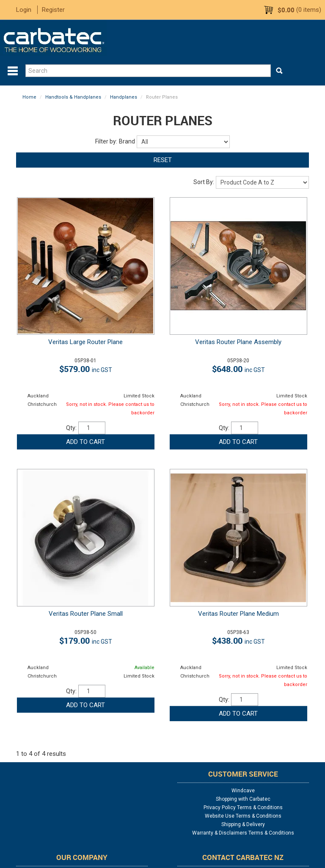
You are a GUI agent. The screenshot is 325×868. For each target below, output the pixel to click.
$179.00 (86, 641)
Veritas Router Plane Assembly (238, 342)
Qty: (71, 428)
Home (29, 97)
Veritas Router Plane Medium (238, 614)
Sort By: (204, 182)
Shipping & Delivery (243, 824)
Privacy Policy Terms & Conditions (243, 807)
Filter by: (106, 141)
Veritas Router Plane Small (86, 614)
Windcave (243, 791)
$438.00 (238, 641)
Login (24, 10)
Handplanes (124, 97)
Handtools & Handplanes (73, 97)
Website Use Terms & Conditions (243, 816)
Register (53, 10)
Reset (163, 160)
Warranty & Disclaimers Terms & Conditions (243, 833)
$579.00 (86, 369)
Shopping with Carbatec (243, 799)
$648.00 (238, 369)
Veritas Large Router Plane (85, 342)
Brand (127, 141)
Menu (13, 71)
